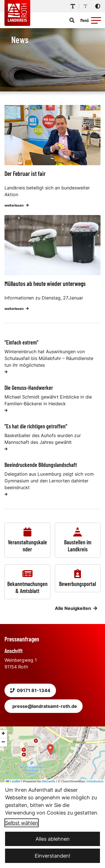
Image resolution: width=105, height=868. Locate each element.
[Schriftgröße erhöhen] (73, 6)
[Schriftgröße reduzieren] (85, 6)
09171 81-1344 (30, 690)
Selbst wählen (22, 823)
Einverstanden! (53, 856)
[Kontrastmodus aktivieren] (98, 6)
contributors (95, 782)
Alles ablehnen (53, 839)
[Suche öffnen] (72, 20)
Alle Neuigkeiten (76, 608)
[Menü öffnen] (92, 20)
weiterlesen (17, 205)
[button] (96, 20)
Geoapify (48, 782)
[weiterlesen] (6, 372)
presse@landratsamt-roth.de (45, 706)
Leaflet (13, 782)
